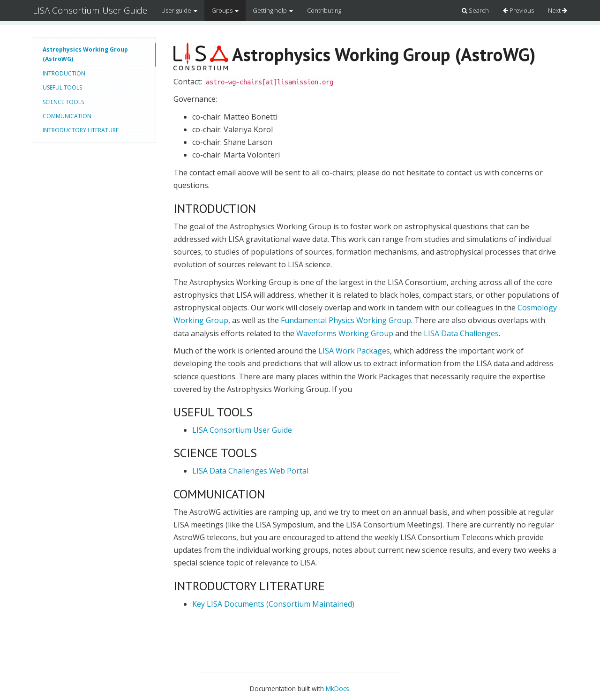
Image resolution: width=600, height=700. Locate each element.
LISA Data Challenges (461, 333)
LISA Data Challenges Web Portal (250, 471)
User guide (179, 10)
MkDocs (337, 689)
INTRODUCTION (64, 73)
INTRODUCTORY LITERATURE (81, 130)
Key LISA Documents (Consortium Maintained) (273, 604)
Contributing (324, 10)
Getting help (273, 10)
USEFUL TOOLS (62, 87)
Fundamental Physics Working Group (346, 320)
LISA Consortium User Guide (90, 10)
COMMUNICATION (67, 116)
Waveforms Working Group (345, 333)
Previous (518, 10)
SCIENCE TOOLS (63, 102)
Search (475, 10)
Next (558, 10)
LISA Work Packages (354, 351)
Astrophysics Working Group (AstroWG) (85, 54)
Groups (225, 10)
